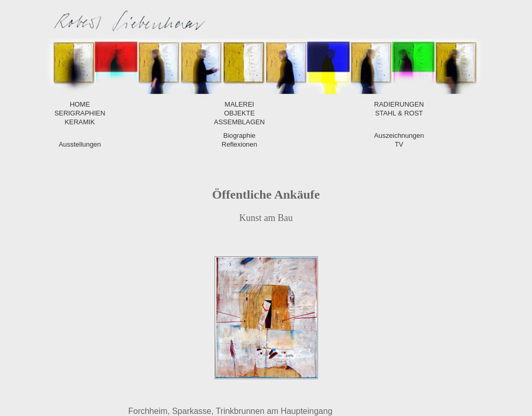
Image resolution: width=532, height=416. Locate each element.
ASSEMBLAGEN (240, 122)
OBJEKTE (239, 113)
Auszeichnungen (399, 135)
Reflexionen (240, 144)
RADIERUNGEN (399, 104)
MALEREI (239, 104)
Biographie (240, 135)
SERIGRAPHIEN (80, 113)
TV (399, 144)
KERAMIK (79, 122)
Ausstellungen (80, 144)
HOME (80, 104)
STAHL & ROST (399, 113)
